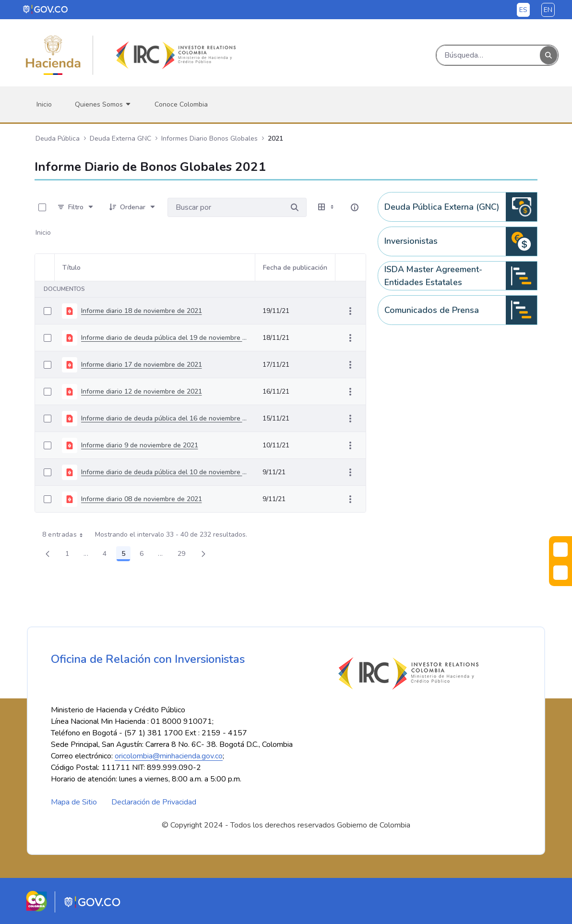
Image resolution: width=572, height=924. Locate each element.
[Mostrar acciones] (350, 311)
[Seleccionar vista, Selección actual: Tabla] (327, 207)
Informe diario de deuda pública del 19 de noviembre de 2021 (164, 338)
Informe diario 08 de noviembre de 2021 (142, 499)
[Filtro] (76, 207)
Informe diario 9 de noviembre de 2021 (140, 445)
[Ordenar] (133, 207)
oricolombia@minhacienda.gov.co (169, 756)
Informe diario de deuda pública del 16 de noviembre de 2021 (164, 418)
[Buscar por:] (225, 207)
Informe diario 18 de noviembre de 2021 (142, 311)
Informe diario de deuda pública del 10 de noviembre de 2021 (164, 472)
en (548, 10)
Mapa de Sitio (74, 802)
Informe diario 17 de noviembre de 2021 (142, 365)
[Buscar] (488, 55)
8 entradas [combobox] (66, 535)
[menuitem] (44, 104)
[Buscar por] (295, 207)
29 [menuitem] (184, 555)
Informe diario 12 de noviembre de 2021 (142, 391)
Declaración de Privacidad (154, 802)
